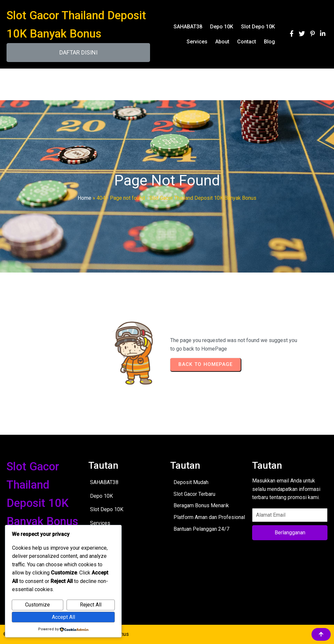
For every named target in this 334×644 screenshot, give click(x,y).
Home (84, 198)
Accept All (63, 617)
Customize (38, 605)
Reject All (91, 605)
